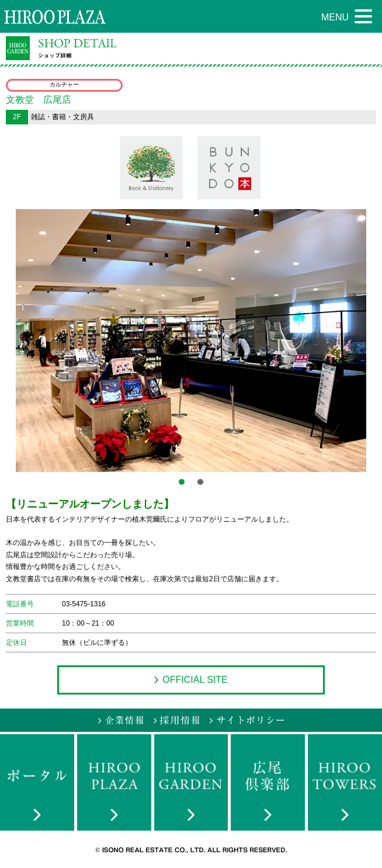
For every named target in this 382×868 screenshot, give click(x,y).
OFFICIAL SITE (191, 680)
